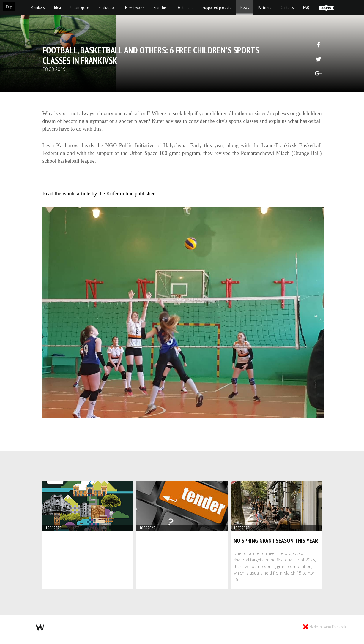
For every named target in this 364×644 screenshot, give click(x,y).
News (245, 7)
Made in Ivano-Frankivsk (328, 627)
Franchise (161, 7)
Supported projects (217, 7)
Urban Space (80, 7)
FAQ (306, 7)
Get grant (185, 7)
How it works (135, 7)
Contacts (287, 7)
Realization (107, 7)
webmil (40, 628)
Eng (9, 7)
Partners (265, 7)
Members (38, 7)
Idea (57, 7)
